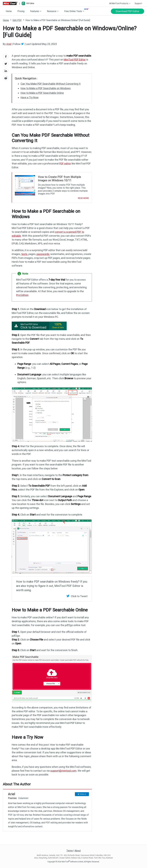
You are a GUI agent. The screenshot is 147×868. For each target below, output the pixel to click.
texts (24, 254)
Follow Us (83, 794)
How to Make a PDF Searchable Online (42, 93)
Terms (70, 851)
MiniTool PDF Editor (75, 60)
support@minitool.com (63, 771)
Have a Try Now (30, 97)
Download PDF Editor (128, 11)
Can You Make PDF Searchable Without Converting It (51, 84)
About (78, 851)
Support (138, 3)
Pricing (21, 11)
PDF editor (65, 164)
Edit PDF (17, 20)
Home (9, 11)
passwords (43, 254)
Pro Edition (22, 295)
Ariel (9, 44)
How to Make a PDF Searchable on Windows (46, 88)
